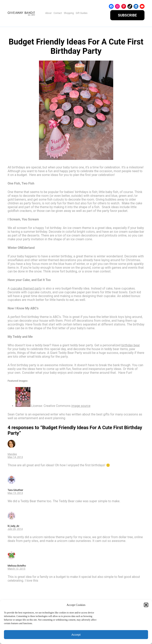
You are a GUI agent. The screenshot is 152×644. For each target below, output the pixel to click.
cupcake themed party (26, 288)
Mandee (12, 454)
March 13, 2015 (16, 569)
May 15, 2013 (15, 493)
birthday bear (131, 345)
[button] (146, 605)
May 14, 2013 (15, 457)
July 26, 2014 (15, 529)
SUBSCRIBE (127, 15)
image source (81, 406)
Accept (76, 635)
